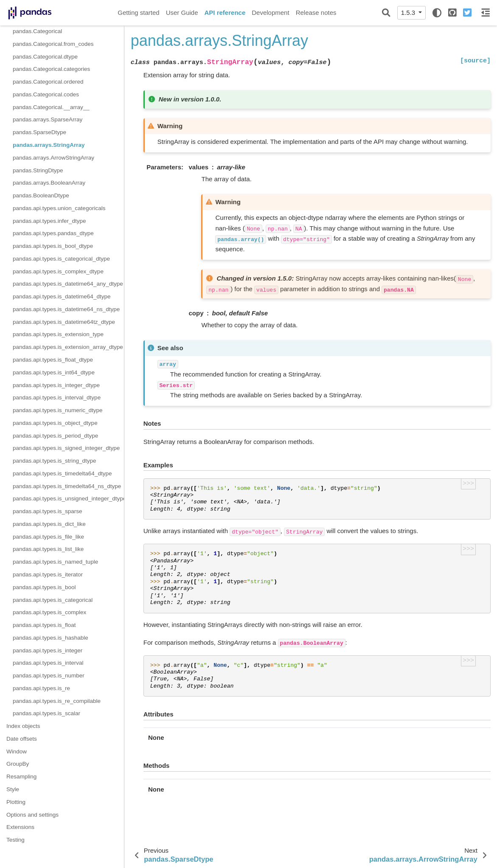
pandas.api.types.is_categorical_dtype (61, 259)
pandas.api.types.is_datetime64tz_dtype (64, 322)
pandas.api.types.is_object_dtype (55, 423)
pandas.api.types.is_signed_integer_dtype (66, 448)
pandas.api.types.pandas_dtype (53, 233)
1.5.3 (409, 13)
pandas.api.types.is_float (44, 625)
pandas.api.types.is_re (41, 688)
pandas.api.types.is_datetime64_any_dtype (68, 284)
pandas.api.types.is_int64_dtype (54, 372)
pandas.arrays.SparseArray (48, 119)
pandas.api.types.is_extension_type (58, 334)
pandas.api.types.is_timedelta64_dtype (62, 473)
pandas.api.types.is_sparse (48, 511)
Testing (15, 840)
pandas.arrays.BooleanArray (49, 183)
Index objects (23, 726)
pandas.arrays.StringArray (49, 145)
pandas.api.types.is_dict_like (49, 524)
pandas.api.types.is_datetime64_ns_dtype (66, 309)
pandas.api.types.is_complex (49, 612)
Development (270, 13)
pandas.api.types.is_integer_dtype (56, 385)
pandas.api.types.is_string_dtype (55, 461)
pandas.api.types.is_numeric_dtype (58, 410)
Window (17, 751)
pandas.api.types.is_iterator (48, 574)
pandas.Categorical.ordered (48, 82)
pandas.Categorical (37, 31)
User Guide (182, 13)
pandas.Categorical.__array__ (51, 107)
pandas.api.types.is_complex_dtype (58, 271)
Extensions (20, 827)
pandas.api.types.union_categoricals (59, 208)
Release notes (316, 13)
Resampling (21, 777)
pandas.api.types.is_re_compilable (57, 701)
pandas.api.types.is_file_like (48, 537)
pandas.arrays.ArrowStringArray (53, 158)
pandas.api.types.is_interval (48, 663)
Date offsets (22, 739)
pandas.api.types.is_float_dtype (53, 360)
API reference (225, 13)
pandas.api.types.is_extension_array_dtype (68, 347)
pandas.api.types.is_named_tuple (55, 562)
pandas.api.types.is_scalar (46, 713)
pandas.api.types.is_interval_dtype (57, 397)
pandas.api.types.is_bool (44, 587)
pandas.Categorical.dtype (45, 57)
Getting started (138, 13)
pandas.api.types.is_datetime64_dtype (62, 296)
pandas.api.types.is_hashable (51, 638)
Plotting (16, 802)
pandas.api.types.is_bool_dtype (53, 246)
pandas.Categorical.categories (51, 69)
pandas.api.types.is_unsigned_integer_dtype (68, 499)
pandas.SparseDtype (39, 132)
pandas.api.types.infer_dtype (49, 221)
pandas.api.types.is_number (49, 676)
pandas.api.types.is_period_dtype (55, 436)
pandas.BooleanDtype (41, 195)
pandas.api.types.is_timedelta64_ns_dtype (67, 486)
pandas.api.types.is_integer (48, 650)
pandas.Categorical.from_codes (53, 44)
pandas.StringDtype (38, 170)
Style (13, 789)
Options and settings (32, 815)
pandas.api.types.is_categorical (53, 600)
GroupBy (18, 764)
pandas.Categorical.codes (46, 94)
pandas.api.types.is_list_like (48, 549)
